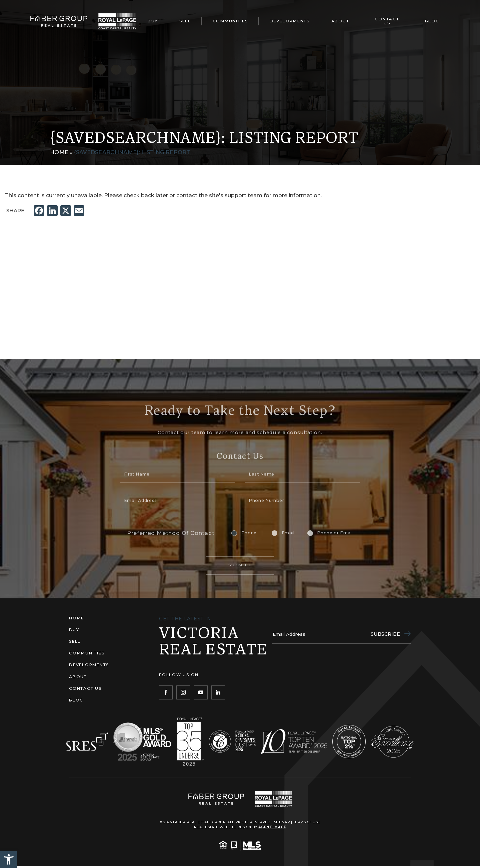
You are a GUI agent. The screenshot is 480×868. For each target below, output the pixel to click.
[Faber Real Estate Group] (59, 21)
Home (76, 618)
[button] (9, 859)
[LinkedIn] (218, 692)
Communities (230, 21)
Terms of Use (307, 822)
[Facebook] (166, 692)
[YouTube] (200, 692)
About (340, 21)
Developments (290, 21)
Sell (185, 21)
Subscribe (391, 634)
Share (15, 210)
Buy (153, 21)
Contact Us (387, 21)
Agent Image (272, 827)
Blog (432, 21)
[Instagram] (183, 692)
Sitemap (282, 822)
